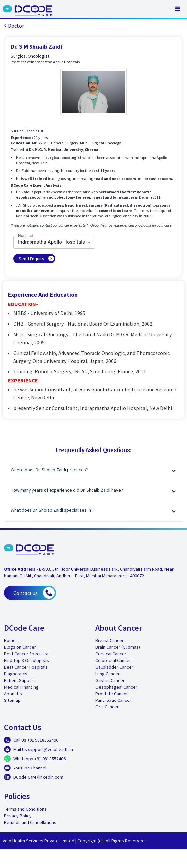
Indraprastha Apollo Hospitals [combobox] (51, 242)
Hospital (26, 236)
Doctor (13, 26)
